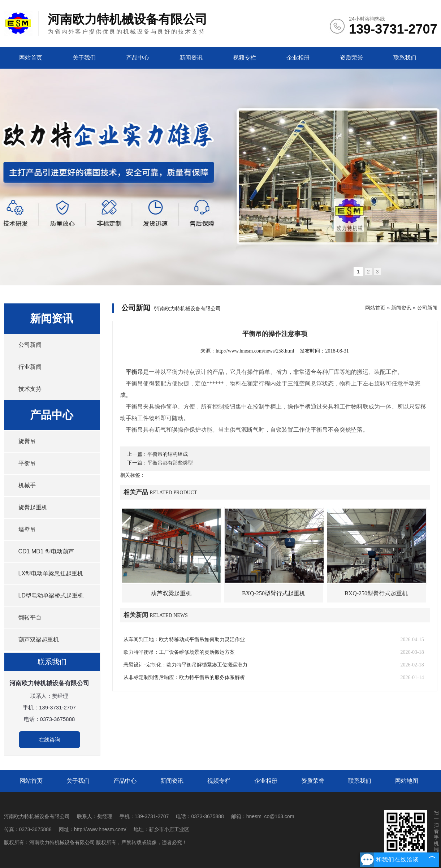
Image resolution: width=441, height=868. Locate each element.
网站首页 (31, 58)
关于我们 (84, 58)
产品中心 (138, 58)
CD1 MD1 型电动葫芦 (46, 551)
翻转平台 (30, 617)
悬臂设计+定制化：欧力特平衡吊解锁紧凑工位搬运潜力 (186, 665)
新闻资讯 (191, 58)
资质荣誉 (351, 58)
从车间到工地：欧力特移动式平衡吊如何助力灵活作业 (184, 640)
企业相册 (298, 58)
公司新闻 (30, 345)
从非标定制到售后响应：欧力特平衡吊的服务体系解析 (184, 677)
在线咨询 (49, 740)
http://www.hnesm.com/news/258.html (255, 351)
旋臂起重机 (33, 507)
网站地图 (407, 781)
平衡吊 (27, 463)
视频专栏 (245, 58)
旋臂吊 (27, 441)
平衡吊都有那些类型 (170, 463)
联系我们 (405, 58)
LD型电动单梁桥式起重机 (51, 595)
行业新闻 (30, 367)
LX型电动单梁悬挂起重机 (51, 573)
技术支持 (30, 389)
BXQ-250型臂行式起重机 (274, 593)
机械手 (27, 485)
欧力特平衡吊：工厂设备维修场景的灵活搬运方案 (179, 652)
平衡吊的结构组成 (168, 454)
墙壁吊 (27, 529)
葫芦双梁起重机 (39, 640)
